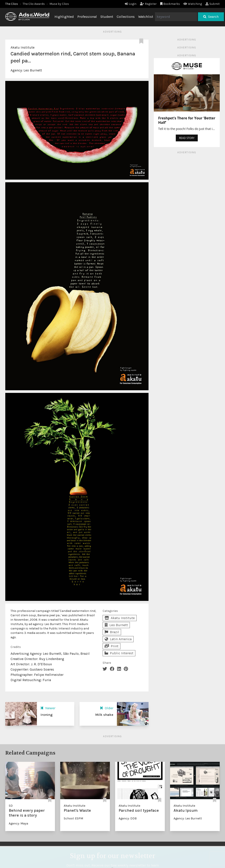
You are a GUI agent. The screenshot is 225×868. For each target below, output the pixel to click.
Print (112, 646)
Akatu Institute (23, 47)
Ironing (46, 715)
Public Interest (119, 653)
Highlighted (64, 17)
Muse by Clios (59, 4)
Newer (48, 708)
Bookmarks (170, 4)
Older (107, 708)
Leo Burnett (33, 70)
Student (107, 17)
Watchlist (146, 17)
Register (148, 4)
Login (131, 4)
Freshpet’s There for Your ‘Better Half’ (187, 120)
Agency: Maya (18, 823)
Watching (193, 4)
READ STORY (187, 138)
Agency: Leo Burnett (188, 818)
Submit (213, 4)
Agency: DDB (128, 818)
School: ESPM (73, 818)
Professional (87, 17)
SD (11, 806)
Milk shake (104, 715)
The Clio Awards (34, 4)
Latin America (118, 639)
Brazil (112, 632)
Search (211, 17)
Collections (126, 17)
